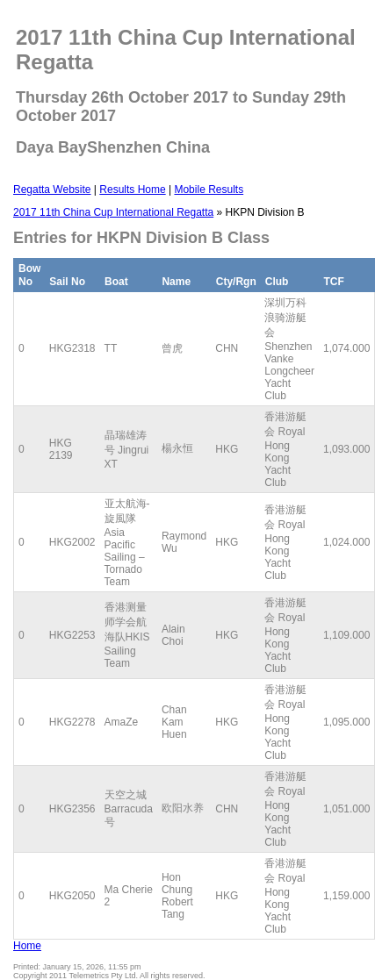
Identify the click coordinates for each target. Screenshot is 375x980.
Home (27, 946)
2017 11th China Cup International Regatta (113, 212)
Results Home (132, 190)
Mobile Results (209, 190)
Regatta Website (52, 190)
